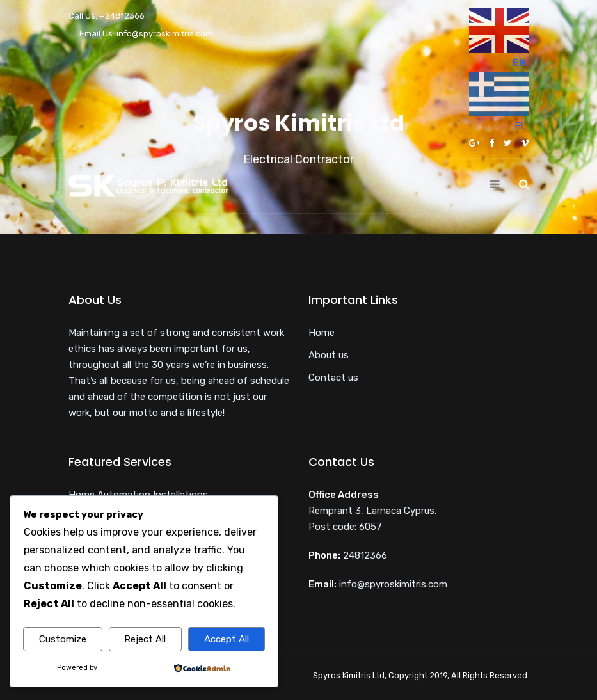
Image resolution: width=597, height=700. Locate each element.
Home (322, 333)
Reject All (145, 639)
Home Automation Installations (138, 495)
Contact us (333, 378)
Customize (63, 639)
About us (329, 355)
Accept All (227, 639)
